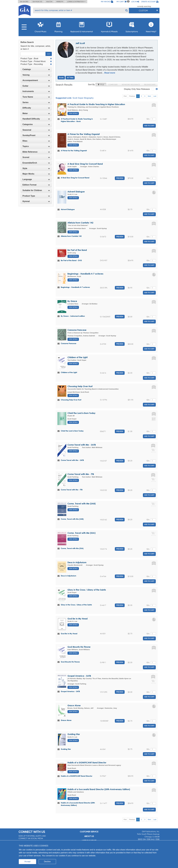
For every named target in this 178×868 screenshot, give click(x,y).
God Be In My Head (78, 619)
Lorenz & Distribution (76, 2)
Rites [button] (36, 141)
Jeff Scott (80, 43)
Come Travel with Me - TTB (81, 474)
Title (101, 85)
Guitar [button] (36, 86)
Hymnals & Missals (109, 26)
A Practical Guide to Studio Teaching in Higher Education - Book (77, 120)
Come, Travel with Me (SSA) (81, 533)
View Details (73, 113)
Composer (113, 85)
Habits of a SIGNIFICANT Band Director (87, 763)
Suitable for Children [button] (36, 190)
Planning (58, 26)
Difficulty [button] (36, 108)
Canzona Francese (77, 330)
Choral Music (41, 26)
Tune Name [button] (36, 97)
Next (149, 96)
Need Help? (151, 26)
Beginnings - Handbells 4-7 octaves (85, 274)
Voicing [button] (36, 75)
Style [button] (36, 168)
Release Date (150, 85)
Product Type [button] (36, 196)
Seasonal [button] (36, 130)
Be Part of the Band (77, 250)
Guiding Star (74, 734)
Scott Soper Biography (83, 98)
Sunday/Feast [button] (36, 135)
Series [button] (36, 102)
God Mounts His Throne (79, 647)
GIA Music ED (37, 2)
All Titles (70, 78)
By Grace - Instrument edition (73, 316)
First (125, 96)
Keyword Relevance (131, 85)
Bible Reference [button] (36, 152)
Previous (132, 96)
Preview (120, 178)
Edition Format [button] (36, 185)
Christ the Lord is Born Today (81, 413)
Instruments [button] (36, 91)
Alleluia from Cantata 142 (80, 223)
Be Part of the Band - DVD (71, 260)
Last (155, 96)
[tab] (36, 69)
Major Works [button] (36, 174)
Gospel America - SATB (79, 676)
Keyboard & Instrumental (82, 26)
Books (61, 78)
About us (89, 836)
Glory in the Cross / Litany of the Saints (87, 590)
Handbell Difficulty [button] (36, 119)
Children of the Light (78, 357)
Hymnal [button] (36, 201)
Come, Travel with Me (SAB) (82, 504)
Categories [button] (36, 124)
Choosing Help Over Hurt (80, 386)
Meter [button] (36, 113)
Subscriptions (132, 26)
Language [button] (36, 179)
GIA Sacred (24, 2)
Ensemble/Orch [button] (36, 163)
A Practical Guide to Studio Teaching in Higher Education (96, 104)
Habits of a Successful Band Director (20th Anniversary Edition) (99, 789)
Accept (28, 862)
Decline (47, 862)
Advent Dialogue (76, 192)
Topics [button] (36, 146)
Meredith (60, 2)
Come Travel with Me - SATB (82, 445)
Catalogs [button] (36, 69)
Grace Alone (74, 705)
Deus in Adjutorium (77, 562)
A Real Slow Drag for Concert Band (85, 164)
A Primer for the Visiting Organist (84, 134)
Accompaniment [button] (36, 80)
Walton (49, 2)
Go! (49, 54)
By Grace (72, 301)
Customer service (89, 832)
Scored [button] (36, 157)
